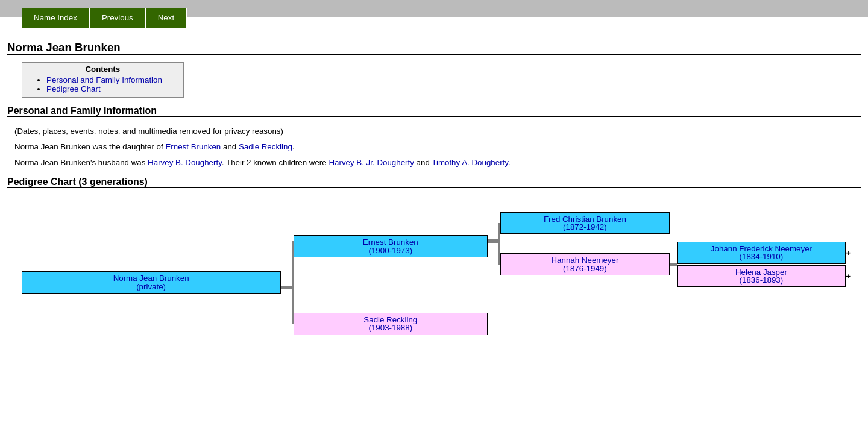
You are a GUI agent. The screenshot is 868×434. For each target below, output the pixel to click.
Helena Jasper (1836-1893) (761, 276)
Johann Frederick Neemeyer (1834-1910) (761, 253)
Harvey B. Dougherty (185, 162)
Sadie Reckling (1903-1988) (390, 324)
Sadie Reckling (266, 147)
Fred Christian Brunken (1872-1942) (585, 223)
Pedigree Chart (74, 89)
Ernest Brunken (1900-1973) (391, 246)
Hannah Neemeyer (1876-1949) (585, 264)
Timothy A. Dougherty (470, 162)
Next (166, 18)
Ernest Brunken (193, 147)
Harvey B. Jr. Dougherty (371, 162)
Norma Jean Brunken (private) (151, 282)
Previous (118, 18)
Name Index (55, 18)
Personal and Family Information (104, 80)
